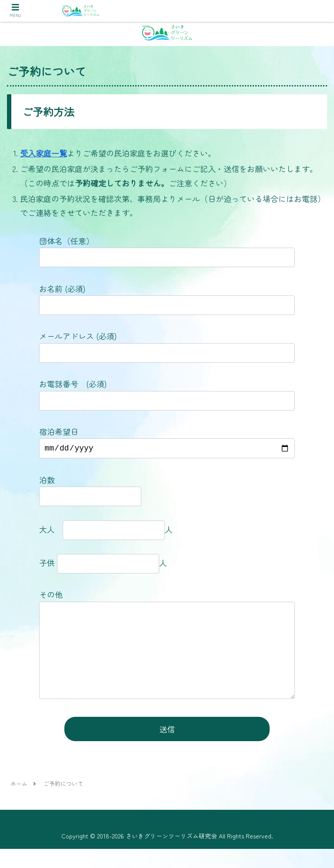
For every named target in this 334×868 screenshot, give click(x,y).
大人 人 (106, 531)
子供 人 (107, 564)
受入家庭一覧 (43, 153)
